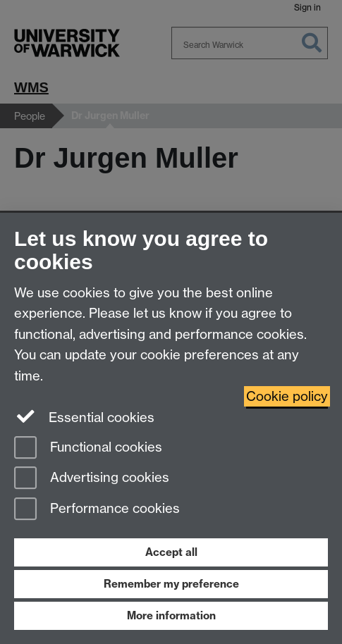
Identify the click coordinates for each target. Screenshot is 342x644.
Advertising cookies (92, 479)
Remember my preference (171, 584)
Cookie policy (287, 396)
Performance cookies (97, 510)
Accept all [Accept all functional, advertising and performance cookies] (171, 552)
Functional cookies (88, 448)
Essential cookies (84, 416)
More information (171, 615)
